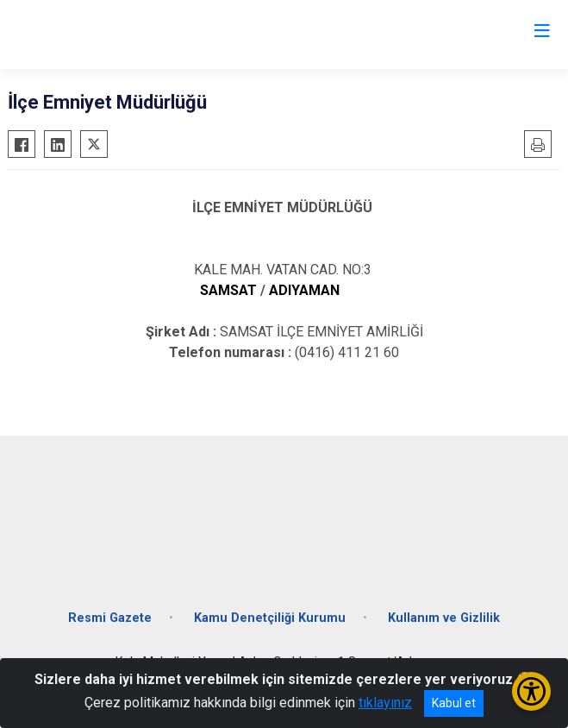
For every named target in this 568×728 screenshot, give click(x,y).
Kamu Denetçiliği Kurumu (270, 618)
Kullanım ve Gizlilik (444, 618)
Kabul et (454, 703)
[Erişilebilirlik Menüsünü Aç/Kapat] (531, 691)
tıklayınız (385, 703)
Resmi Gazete (110, 618)
